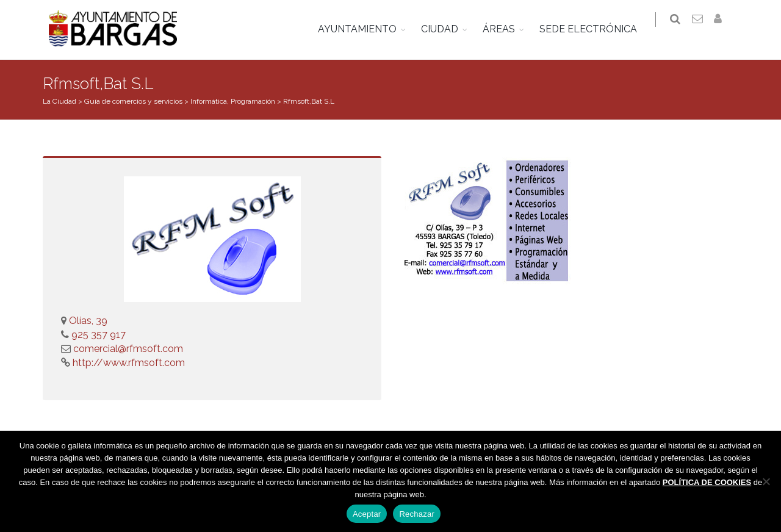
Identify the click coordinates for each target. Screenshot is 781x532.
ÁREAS (506, 29)
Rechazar (417, 514)
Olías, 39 (88, 321)
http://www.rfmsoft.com (128, 363)
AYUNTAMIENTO (365, 29)
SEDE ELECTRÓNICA (596, 29)
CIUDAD (447, 29)
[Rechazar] (766, 481)
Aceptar (367, 514)
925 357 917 (97, 335)
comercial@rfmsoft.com (128, 349)
